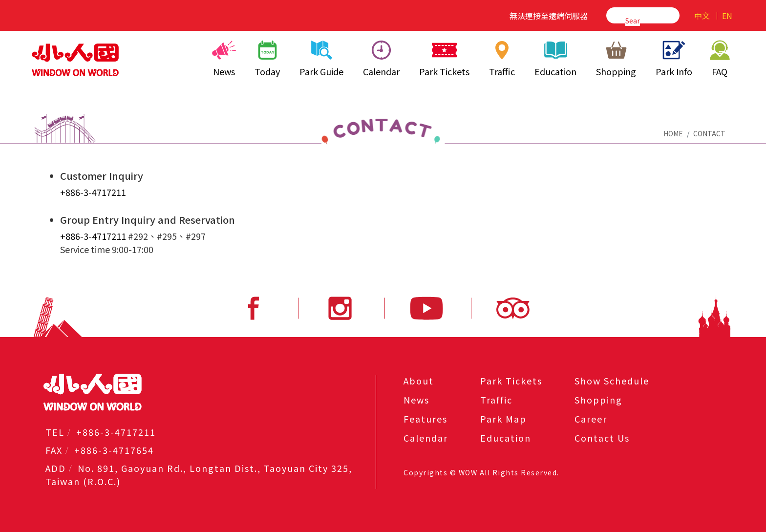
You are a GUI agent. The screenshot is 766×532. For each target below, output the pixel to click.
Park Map (503, 419)
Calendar (381, 59)
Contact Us (602, 438)
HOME (673, 133)
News (224, 59)
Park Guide (321, 59)
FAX (54, 450)
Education (555, 59)
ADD (56, 468)
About (419, 381)
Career (591, 419)
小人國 (75, 60)
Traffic (502, 59)
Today (267, 59)
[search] (633, 20)
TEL (55, 432)
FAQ (720, 59)
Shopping (616, 59)
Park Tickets (444, 59)
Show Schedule (612, 381)
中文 (702, 16)
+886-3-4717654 (114, 450)
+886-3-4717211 (93, 192)
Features (426, 419)
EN (727, 16)
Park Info (674, 59)
